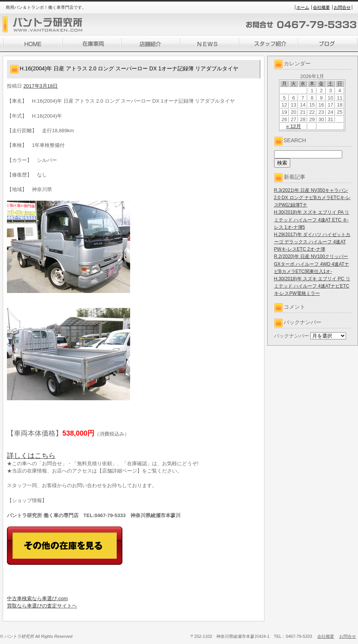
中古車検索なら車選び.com (37, 598)
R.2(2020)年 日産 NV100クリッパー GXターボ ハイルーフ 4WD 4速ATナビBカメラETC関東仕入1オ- (312, 264)
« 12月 (293, 126)
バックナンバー (292, 336)
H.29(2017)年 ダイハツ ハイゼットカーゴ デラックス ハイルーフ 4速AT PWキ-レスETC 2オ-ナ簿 (312, 242)
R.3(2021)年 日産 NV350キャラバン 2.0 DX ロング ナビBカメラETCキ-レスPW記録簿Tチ (312, 198)
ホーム (303, 7)
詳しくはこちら (31, 456)
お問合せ (342, 7)
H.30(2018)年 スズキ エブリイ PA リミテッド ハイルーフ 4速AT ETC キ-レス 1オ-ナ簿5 (312, 220)
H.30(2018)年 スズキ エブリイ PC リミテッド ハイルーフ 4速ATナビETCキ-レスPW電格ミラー (312, 286)
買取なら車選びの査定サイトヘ (42, 606)
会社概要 (321, 7)
